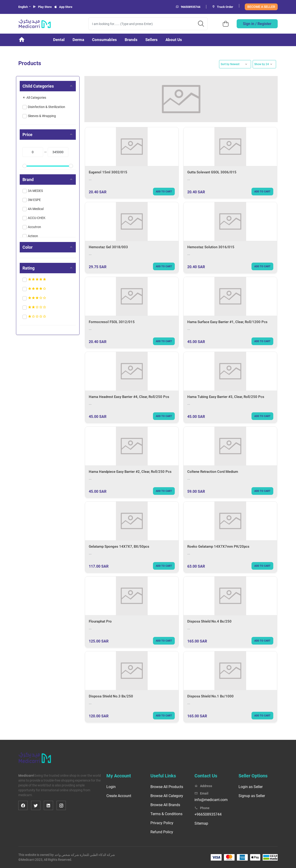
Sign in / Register (257, 24)
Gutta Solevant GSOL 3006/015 (212, 172)
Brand (28, 180)
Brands (131, 40)
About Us (174, 40)
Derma (78, 40)
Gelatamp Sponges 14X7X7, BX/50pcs (119, 547)
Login (111, 787)
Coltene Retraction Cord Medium (213, 472)
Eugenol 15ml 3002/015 (108, 172)
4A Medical (36, 209)
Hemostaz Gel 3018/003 (108, 247)
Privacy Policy (162, 823)
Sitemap (201, 823)
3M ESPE (34, 200)
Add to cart (164, 192)
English (23, 7)
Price (27, 135)
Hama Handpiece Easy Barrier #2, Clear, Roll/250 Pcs (130, 472)
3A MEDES (35, 191)
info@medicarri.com (211, 800)
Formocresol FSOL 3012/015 (112, 322)
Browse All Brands (165, 805)
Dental (59, 40)
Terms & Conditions (166, 814)
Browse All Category (167, 796)
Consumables (104, 40)
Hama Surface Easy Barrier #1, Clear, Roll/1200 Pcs (227, 322)
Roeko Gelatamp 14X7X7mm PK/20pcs (218, 547)
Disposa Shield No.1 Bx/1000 (210, 696)
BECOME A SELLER (261, 7)
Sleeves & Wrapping (42, 116)
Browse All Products (167, 787)
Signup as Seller (252, 796)
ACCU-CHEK (37, 218)
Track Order (223, 7)
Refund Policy (162, 832)
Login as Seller (251, 787)
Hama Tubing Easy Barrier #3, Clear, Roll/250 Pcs (226, 397)
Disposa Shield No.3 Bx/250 (111, 696)
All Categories (34, 98)
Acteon (33, 236)
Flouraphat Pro (100, 621)
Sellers (151, 40)
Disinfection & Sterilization (46, 107)
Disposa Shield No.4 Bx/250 (209, 621)
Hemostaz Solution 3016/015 (211, 247)
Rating (29, 268)
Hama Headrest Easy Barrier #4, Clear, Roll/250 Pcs (129, 397)
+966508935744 (208, 814)
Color (28, 247)
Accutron (34, 227)
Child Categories (38, 86)
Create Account (119, 796)
